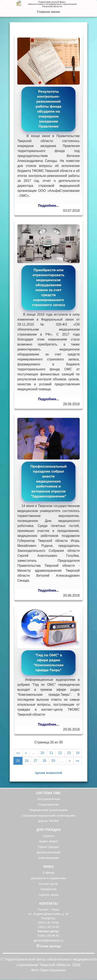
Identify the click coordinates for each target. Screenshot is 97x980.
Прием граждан (49, 847)
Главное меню (48, 12)
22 (60, 753)
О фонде (48, 873)
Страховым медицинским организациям (48, 816)
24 (78, 753)
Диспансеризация (48, 852)
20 (43, 753)
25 (18, 761)
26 (27, 761)
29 (53, 761)
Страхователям (48, 805)
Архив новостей (48, 773)
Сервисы (48, 836)
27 (35, 761)
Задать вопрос (49, 841)
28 (44, 761)
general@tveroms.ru (48, 940)
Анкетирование (49, 858)
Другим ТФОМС (48, 821)
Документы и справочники (48, 878)
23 (69, 753)
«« (18, 753)
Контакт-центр (49, 884)
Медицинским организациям (48, 810)
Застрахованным (48, 799)
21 (51, 753)
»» (78, 761)
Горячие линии (48, 895)
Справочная (48, 889)
